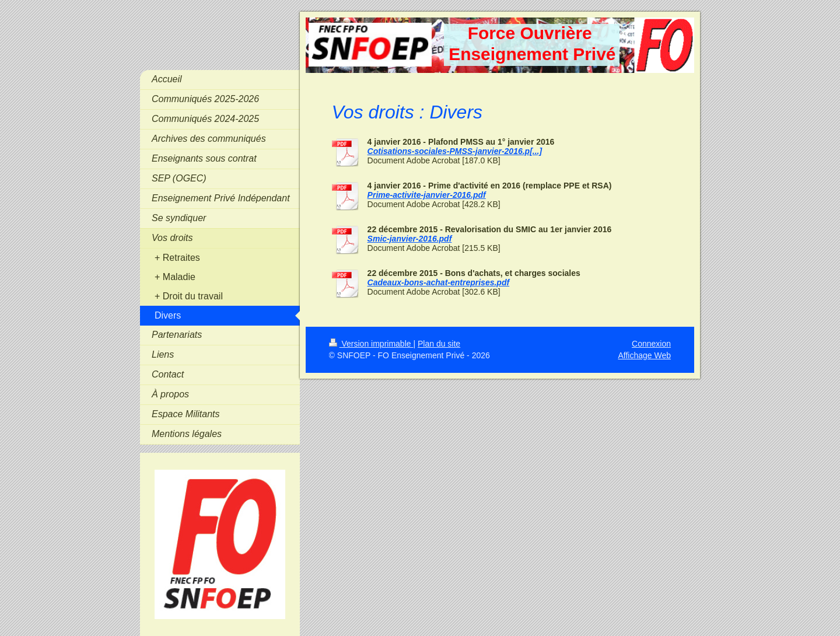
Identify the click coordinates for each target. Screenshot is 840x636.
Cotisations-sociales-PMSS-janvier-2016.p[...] (455, 151)
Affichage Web (644, 355)
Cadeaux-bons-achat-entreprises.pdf (439, 282)
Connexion (651, 344)
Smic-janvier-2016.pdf (410, 239)
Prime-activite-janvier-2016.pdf (427, 195)
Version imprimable (371, 344)
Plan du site (439, 344)
